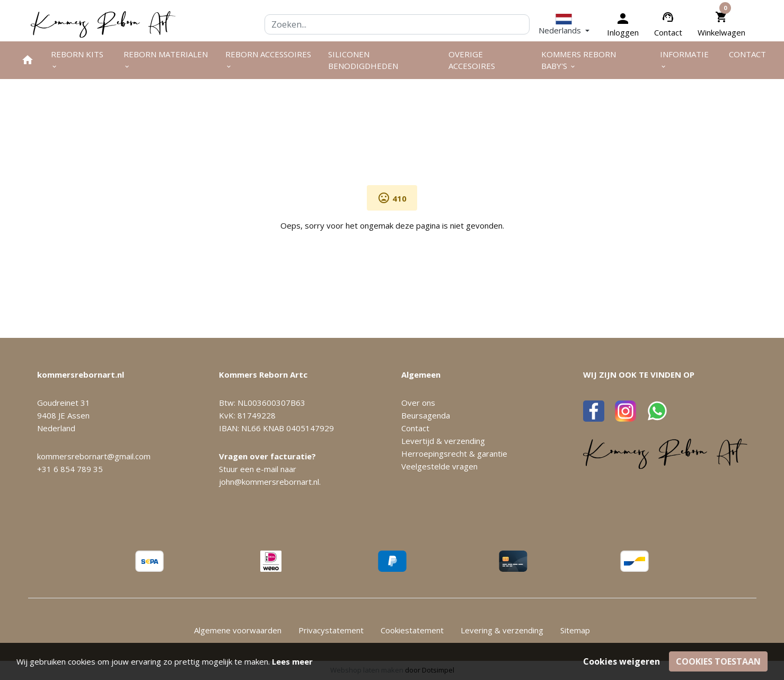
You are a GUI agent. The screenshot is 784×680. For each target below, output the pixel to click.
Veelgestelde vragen (439, 466)
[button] (564, 25)
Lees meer (292, 661)
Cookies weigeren (622, 661)
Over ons (418, 403)
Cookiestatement (412, 630)
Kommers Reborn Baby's (579, 60)
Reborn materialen (166, 60)
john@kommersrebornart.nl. (270, 482)
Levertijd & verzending (443, 441)
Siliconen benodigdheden (363, 60)
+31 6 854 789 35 (70, 469)
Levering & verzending (502, 630)
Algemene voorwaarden (238, 630)
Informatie (684, 60)
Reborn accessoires (268, 60)
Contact (668, 32)
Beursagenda (426, 415)
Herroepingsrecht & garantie (454, 454)
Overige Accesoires (472, 60)
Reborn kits (77, 60)
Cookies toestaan (718, 661)
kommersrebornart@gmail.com (94, 456)
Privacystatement (331, 630)
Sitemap (575, 630)
